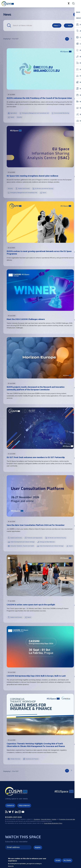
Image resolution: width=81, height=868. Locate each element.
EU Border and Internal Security (45, 189)
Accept (58, 860)
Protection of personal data (67, 824)
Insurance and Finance (32, 764)
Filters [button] (56, 26)
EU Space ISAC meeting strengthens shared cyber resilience (33, 176)
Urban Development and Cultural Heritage (23, 542)
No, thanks (67, 860)
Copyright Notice (46, 824)
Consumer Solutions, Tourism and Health (22, 546)
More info (11, 866)
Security (19, 117)
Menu (78, 3)
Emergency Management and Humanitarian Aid (36, 113)
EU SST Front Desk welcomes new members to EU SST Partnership (36, 458)
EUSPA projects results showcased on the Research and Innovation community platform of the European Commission (36, 389)
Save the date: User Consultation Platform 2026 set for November (36, 526)
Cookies (54, 824)
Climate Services (15, 764)
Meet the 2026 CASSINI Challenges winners (26, 319)
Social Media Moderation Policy (53, 828)
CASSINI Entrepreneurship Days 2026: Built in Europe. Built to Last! (36, 681)
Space (12, 117)
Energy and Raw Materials (48, 542)
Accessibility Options (69, 3)
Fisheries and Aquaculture (35, 538)
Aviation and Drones (24, 189)
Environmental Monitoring (62, 113)
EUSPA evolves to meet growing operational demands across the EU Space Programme (40, 253)
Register (38, 852)
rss (76, 14)
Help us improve (24, 810)
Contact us (10, 810)
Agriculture (14, 113)
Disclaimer (37, 824)
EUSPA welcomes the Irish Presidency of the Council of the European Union (40, 98)
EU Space (64, 797)
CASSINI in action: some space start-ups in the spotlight (31, 609)
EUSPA (37, 394)
